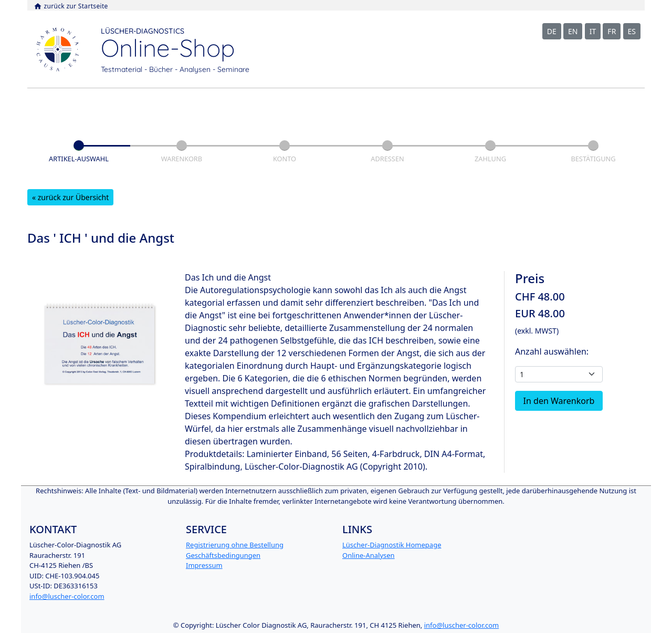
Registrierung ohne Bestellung (235, 545)
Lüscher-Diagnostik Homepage (392, 545)
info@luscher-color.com (67, 596)
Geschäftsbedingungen (223, 555)
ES (632, 31)
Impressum (204, 565)
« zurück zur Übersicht (70, 197)
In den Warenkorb (559, 401)
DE (552, 31)
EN (573, 31)
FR (612, 31)
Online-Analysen (369, 555)
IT (593, 31)
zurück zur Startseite (71, 6)
